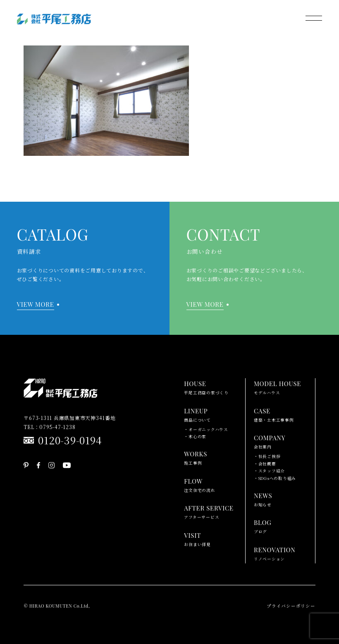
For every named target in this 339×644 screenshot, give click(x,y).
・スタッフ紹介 (269, 471)
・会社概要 (265, 464)
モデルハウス (277, 387)
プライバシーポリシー (291, 606)
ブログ (263, 526)
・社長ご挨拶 (267, 456)
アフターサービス (209, 511)
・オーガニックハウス (206, 429)
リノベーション (275, 553)
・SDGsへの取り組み (275, 478)
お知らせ (263, 499)
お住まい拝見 (197, 539)
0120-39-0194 (70, 440)
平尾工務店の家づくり (206, 387)
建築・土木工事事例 (274, 414)
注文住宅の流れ (199, 484)
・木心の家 (195, 436)
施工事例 (196, 457)
